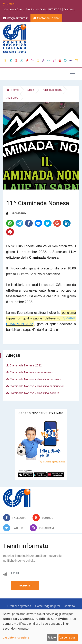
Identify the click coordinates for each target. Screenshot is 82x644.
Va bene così (68, 637)
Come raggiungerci (47, 606)
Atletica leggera (52, 90)
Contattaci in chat (46, 18)
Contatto (69, 606)
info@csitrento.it (15, 18)
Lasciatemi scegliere (16, 637)
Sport (31, 90)
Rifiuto (52, 637)
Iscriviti (25, 586)
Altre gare (12, 98)
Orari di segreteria (19, 606)
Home (13, 90)
